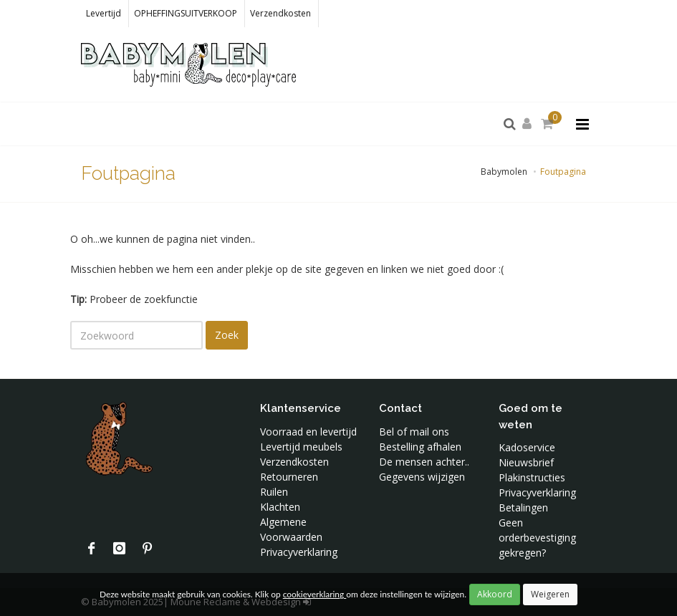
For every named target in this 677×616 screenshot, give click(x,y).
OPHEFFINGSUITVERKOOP (186, 13)
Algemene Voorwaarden (291, 529)
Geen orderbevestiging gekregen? (537, 538)
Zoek (227, 335)
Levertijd (104, 13)
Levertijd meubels (301, 447)
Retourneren (289, 477)
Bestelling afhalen (420, 447)
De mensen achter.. (424, 462)
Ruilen (274, 492)
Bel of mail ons (414, 432)
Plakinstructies (532, 477)
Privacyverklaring (299, 552)
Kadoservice (527, 447)
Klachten (280, 507)
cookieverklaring (315, 594)
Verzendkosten (280, 13)
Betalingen (523, 507)
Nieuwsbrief (526, 462)
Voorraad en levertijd (308, 432)
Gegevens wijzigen (422, 477)
